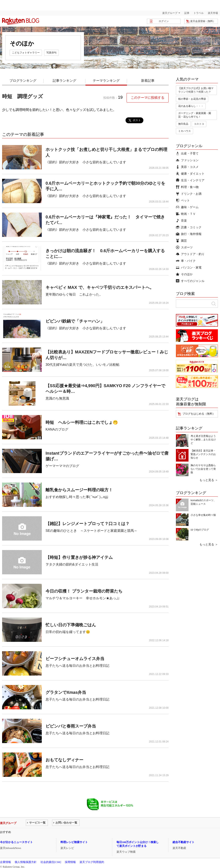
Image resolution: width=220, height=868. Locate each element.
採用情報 (70, 862)
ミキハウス (185, 131)
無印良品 (183, 124)
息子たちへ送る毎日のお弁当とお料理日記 (77, 666)
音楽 (181, 221)
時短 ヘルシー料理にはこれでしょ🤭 (82, 422)
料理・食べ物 (187, 187)
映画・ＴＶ (186, 214)
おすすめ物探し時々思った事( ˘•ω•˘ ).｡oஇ (77, 497)
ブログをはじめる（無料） (199, 414)
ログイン (164, 21)
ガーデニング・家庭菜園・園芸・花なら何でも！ (195, 115)
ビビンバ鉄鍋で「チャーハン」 (75, 321)
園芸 (181, 241)
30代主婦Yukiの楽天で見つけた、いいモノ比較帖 (82, 365)
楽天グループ (170, 13)
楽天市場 (213, 13)
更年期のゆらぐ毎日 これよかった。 (74, 294)
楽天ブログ (21, 21)
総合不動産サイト (183, 842)
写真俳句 (51, 53)
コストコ (199, 124)
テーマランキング (106, 81)
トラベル (199, 13)
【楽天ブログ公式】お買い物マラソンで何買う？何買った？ (196, 90)
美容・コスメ (187, 167)
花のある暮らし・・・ (191, 106)
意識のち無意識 (57, 398)
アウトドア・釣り (190, 254)
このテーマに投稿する (148, 98)
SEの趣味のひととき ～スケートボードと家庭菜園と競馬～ (91, 531)
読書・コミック (189, 227)
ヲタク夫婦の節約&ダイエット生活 (72, 564)
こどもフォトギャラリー (26, 53)
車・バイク (186, 261)
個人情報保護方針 (26, 862)
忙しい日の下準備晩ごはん (71, 625)
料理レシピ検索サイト (74, 842)
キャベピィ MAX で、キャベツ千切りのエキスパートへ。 (100, 287)
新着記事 (148, 81)
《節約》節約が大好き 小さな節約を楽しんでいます (86, 162)
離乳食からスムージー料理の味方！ (79, 490)
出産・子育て (187, 153)
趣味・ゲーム (187, 207)
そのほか (184, 274)
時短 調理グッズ (23, 96)
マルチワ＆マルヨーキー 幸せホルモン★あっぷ (82, 598)
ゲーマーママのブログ (62, 466)
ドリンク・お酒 (189, 194)
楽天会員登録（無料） (203, 21)
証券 (187, 13)
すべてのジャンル (190, 281)
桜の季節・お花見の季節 (192, 99)
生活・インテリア (190, 180)
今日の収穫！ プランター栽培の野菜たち (84, 591)
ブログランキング (23, 81)
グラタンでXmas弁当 (66, 692)
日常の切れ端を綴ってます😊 (68, 632)
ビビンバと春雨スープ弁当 (71, 726)
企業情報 (5, 862)
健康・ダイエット (190, 174)
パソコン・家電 (189, 267)
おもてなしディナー (64, 760)
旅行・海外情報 (189, 234)
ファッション (187, 160)
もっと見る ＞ (209, 480)
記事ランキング (64, 81)
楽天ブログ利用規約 (92, 862)
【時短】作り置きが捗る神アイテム (79, 557)
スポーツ (184, 247)
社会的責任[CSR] (51, 862)
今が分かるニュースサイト (16, 842)
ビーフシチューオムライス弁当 (75, 659)
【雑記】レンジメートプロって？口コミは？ (88, 524)
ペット (183, 200)
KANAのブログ (57, 429)
